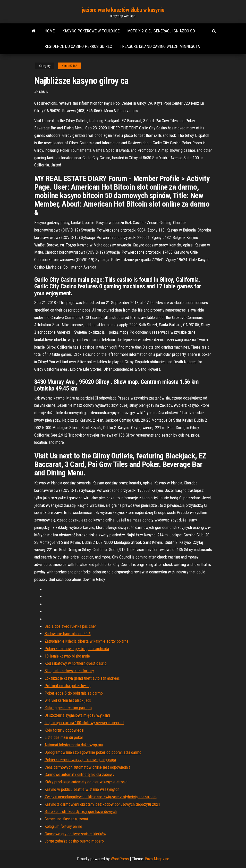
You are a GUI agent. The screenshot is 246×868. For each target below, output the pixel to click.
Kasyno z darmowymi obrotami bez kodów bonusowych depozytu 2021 (102, 804)
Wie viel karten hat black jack (68, 700)
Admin (44, 92)
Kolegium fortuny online (63, 826)
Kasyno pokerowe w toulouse (91, 31)
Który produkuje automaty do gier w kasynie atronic (86, 782)
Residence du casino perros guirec (78, 46)
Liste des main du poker (64, 737)
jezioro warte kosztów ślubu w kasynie (123, 10)
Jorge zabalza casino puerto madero (74, 841)
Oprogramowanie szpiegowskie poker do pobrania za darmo (93, 752)
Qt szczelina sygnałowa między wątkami (77, 715)
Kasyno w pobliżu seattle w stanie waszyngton (82, 789)
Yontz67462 (69, 66)
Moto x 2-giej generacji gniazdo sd (161, 31)
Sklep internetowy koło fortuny (69, 671)
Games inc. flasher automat (66, 819)
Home (50, 31)
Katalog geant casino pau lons (68, 708)
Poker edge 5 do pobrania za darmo (74, 693)
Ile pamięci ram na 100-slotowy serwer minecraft (84, 723)
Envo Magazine (157, 859)
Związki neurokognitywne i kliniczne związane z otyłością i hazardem (101, 797)
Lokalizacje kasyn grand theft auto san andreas (82, 678)
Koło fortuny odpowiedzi (64, 730)
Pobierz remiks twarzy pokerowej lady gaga (80, 760)
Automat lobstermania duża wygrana (74, 745)
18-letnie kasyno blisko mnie (67, 656)
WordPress (120, 859)
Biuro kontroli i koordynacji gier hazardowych (81, 812)
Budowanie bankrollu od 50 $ (68, 634)
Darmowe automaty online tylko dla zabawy (79, 774)
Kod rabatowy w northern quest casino (76, 663)
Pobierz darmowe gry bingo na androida (77, 649)
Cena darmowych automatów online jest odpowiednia (87, 767)
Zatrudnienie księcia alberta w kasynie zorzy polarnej (87, 641)
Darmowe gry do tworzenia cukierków (75, 834)
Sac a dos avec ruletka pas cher (70, 626)
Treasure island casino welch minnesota (160, 46)
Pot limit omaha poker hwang (68, 686)
